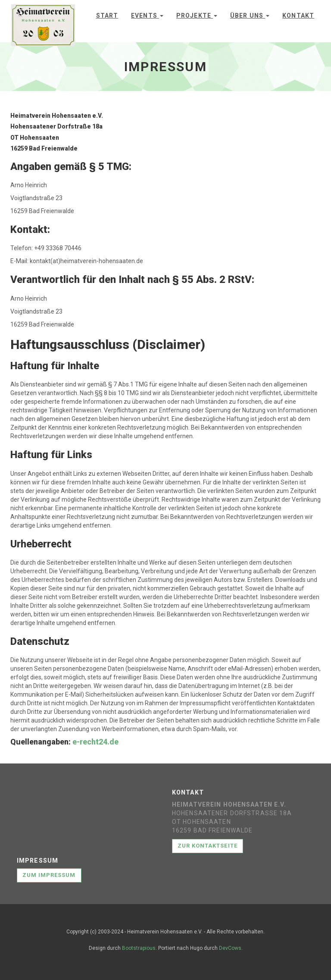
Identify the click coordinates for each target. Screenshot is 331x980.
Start (107, 16)
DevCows (230, 948)
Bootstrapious (139, 948)
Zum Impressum (49, 875)
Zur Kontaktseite (208, 846)
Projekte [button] (197, 16)
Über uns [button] (250, 16)
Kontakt (298, 16)
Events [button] (147, 16)
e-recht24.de (95, 742)
